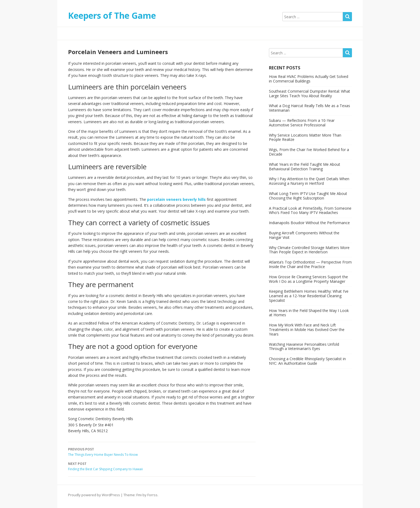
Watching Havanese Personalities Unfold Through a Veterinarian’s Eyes (304, 347)
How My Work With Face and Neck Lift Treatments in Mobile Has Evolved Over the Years (307, 330)
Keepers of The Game (112, 15)
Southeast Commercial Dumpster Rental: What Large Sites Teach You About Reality (310, 93)
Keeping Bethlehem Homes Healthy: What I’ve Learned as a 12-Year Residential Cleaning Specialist (309, 296)
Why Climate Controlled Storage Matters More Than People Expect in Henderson (309, 250)
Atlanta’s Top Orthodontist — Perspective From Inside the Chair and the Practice (310, 264)
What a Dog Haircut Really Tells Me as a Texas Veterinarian (310, 108)
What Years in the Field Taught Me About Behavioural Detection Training (305, 167)
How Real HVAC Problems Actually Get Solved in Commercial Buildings (309, 79)
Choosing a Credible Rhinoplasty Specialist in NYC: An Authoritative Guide (307, 361)
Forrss (152, 495)
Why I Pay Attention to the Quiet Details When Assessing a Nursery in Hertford (309, 181)
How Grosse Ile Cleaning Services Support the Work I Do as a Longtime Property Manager (308, 279)
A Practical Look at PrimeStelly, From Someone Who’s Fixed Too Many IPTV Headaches (310, 210)
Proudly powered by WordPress (94, 495)
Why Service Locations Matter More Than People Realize (305, 137)
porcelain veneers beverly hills (176, 199)
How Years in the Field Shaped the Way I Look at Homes (309, 313)
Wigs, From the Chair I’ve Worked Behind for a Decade (309, 152)
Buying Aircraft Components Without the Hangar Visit (304, 235)
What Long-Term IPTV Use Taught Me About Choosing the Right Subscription (308, 196)
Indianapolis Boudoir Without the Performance (309, 223)
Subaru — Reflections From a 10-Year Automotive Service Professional (302, 123)
